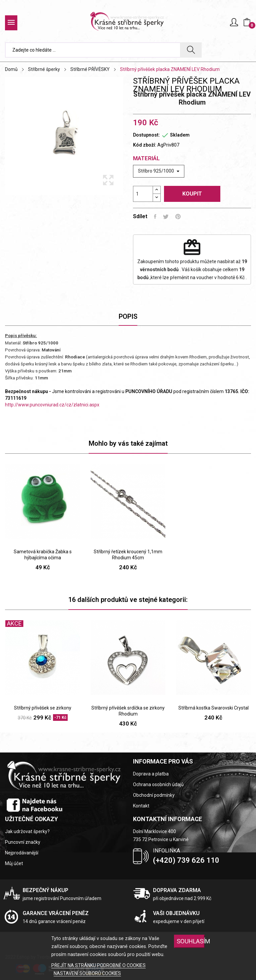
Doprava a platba (151, 774)
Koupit (192, 194)
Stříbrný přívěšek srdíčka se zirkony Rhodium (128, 711)
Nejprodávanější (22, 853)
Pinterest (178, 217)
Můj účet (14, 863)
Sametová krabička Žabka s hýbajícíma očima (43, 555)
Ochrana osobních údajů (158, 784)
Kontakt (141, 806)
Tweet (166, 217)
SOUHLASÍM (191, 941)
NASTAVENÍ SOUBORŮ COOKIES (87, 973)
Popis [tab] (128, 316)
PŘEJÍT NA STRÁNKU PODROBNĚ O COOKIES (98, 965)
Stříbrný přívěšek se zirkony (43, 708)
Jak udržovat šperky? (27, 831)
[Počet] (143, 194)
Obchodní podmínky (154, 795)
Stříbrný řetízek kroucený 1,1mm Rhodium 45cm (128, 555)
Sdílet (155, 217)
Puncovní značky (23, 842)
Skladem (180, 135)
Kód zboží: (145, 145)
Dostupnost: (146, 135)
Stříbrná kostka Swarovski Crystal (213, 708)
